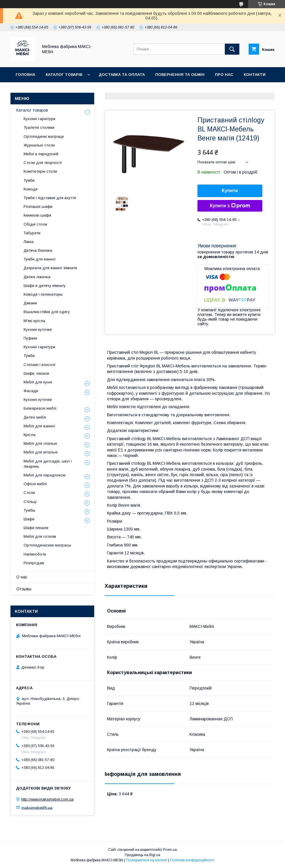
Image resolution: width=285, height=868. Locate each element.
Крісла (30, 435)
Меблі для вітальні (41, 452)
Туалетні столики (39, 127)
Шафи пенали (36, 528)
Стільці (30, 502)
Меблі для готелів (40, 536)
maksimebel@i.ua (37, 807)
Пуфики (30, 338)
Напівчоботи (35, 554)
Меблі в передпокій (41, 154)
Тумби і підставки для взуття (50, 198)
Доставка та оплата (122, 75)
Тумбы (29, 510)
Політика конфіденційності (192, 860)
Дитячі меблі (35, 417)
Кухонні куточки (38, 329)
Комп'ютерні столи (40, 171)
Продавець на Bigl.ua (142, 855)
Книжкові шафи (37, 215)
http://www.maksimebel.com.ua (47, 799)
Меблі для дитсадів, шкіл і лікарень (48, 464)
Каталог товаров (32, 110)
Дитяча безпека (38, 250)
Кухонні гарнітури (39, 119)
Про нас (224, 75)
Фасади (31, 391)
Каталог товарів (64, 75)
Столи (29, 493)
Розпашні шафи (38, 207)
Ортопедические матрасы (47, 545)
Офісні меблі (35, 484)
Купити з (230, 206)
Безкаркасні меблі (40, 408)
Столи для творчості (43, 163)
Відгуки (24, 90)
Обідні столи (35, 224)
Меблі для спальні (40, 443)
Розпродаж (34, 563)
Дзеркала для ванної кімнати (50, 268)
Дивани (30, 303)
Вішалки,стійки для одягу (47, 312)
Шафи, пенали (36, 373)
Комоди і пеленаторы (43, 294)
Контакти (255, 75)
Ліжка (28, 242)
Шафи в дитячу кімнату (45, 286)
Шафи (29, 519)
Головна (25, 75)
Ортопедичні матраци (44, 136)
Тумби (29, 180)
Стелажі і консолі (39, 365)
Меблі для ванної (39, 426)
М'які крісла (34, 321)
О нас (22, 577)
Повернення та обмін (180, 75)
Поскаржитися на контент (147, 860)
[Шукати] (232, 49)
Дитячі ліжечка (37, 277)
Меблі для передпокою (45, 475)
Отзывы (24, 589)
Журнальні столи (39, 145)
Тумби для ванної (40, 259)
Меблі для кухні (38, 382)
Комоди (31, 189)
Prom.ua (170, 850)
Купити (230, 191)
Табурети (32, 233)
